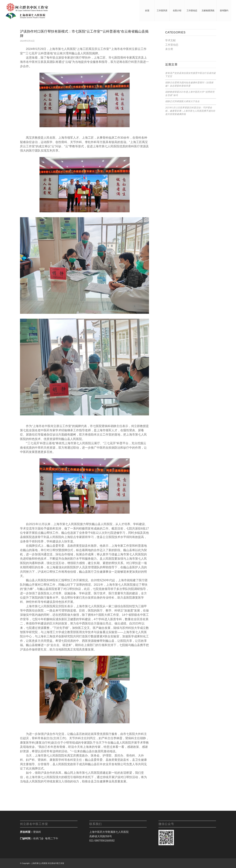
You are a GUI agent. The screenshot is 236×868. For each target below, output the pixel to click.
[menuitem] (147, 11)
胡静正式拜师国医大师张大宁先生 (182, 101)
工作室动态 (172, 45)
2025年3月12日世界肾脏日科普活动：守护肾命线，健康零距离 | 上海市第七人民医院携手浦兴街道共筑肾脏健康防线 (190, 111)
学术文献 (170, 40)
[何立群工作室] (27, 11)
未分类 (169, 49)
